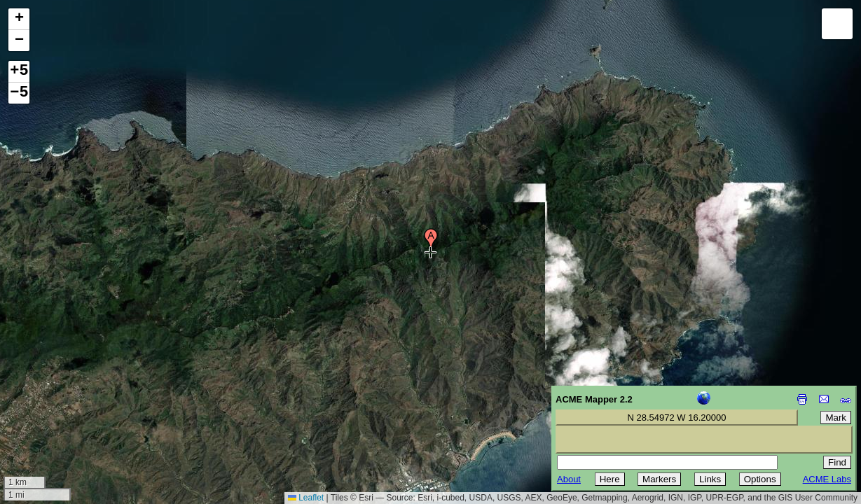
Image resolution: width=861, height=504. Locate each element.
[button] (431, 240)
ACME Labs (827, 479)
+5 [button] (19, 71)
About (569, 479)
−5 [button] (19, 93)
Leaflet (306, 498)
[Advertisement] (74, 405)
